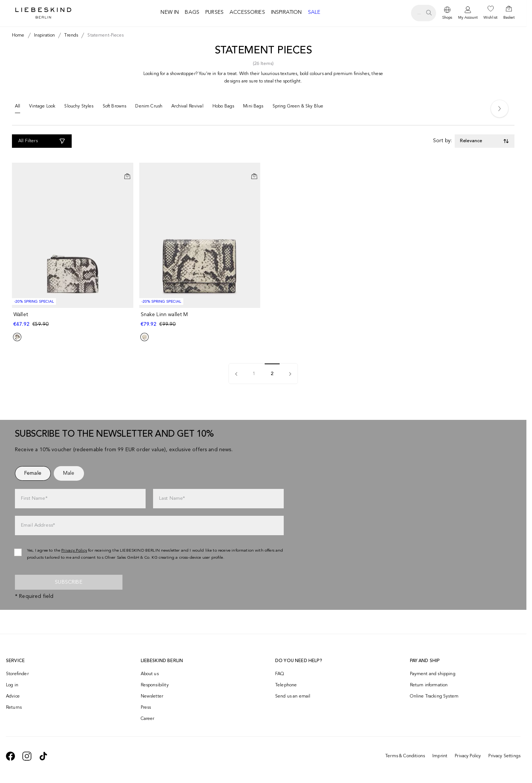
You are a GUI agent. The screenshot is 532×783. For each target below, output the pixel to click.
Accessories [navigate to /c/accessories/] (247, 12)
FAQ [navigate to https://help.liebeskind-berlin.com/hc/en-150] (280, 674)
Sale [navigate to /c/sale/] (314, 12)
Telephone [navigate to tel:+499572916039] (286, 685)
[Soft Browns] (115, 108)
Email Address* (38, 525)
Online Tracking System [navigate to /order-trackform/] (434, 696)
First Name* (34, 498)
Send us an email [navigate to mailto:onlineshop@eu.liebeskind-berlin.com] (293, 696)
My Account (468, 18)
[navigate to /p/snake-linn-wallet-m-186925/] (201, 320)
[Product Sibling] (17, 337)
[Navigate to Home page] (43, 13)
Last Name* (172, 498)
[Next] (500, 109)
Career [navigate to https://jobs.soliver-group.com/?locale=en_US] (148, 719)
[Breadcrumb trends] (70, 35)
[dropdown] (447, 13)
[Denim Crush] (149, 108)
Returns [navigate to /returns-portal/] (14, 708)
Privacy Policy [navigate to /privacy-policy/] (74, 551)
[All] (18, 108)
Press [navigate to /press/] (146, 708)
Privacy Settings (504, 756)
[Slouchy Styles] (79, 108)
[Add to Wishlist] (127, 170)
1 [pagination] (254, 374)
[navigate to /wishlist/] (490, 13)
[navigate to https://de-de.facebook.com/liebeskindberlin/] (10, 756)
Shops (447, 18)
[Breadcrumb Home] (18, 35)
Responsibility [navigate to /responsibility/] (155, 685)
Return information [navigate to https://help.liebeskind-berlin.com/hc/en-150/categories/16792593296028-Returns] (429, 685)
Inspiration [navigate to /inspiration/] (287, 12)
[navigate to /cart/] (509, 13)
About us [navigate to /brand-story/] (150, 674)
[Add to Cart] (127, 176)
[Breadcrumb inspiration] (43, 35)
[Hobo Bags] (223, 108)
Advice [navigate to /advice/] (13, 696)
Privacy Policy (468, 756)
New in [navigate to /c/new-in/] (170, 12)
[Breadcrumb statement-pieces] (104, 35)
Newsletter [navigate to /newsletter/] (152, 696)
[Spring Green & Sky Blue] (298, 108)
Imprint (440, 756)
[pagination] (236, 374)
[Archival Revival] (187, 108)
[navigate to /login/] (468, 13)
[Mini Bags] (253, 108)
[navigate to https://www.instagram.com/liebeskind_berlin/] (27, 756)
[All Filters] (42, 141)
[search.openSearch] (424, 13)
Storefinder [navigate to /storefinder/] (17, 674)
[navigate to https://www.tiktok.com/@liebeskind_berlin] (43, 756)
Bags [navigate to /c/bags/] (192, 12)
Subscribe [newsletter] (69, 582)
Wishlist (490, 18)
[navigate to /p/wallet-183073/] (73, 320)
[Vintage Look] (42, 108)
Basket (509, 18)
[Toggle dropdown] (485, 141)
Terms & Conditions (405, 756)
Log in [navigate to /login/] (12, 685)
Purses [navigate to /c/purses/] (214, 12)
